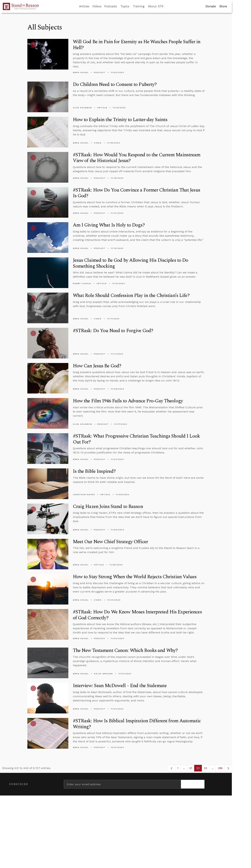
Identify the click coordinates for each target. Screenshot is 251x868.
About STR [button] (156, 6)
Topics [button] (125, 6)
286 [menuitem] (220, 768)
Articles (84, 6)
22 (199, 769)
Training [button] (139, 6)
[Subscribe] (193, 784)
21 (192, 769)
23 (207, 769)
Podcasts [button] (111, 6)
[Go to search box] (167, 6)
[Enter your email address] (122, 784)
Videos (97, 6)
